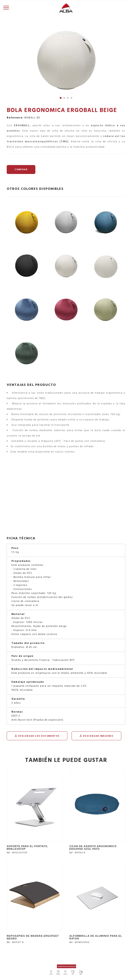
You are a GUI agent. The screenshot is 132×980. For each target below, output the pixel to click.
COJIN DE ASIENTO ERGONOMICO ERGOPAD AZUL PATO (93, 848)
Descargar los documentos (37, 736)
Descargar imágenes (96, 736)
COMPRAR (21, 170)
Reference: (15, 118)
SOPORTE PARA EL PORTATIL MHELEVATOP (27, 848)
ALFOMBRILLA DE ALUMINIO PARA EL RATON (96, 937)
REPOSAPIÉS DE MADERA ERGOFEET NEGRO (33, 937)
